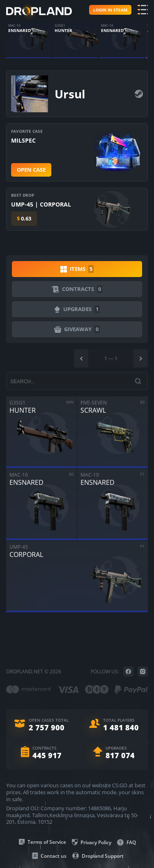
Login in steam (110, 10)
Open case (31, 170)
